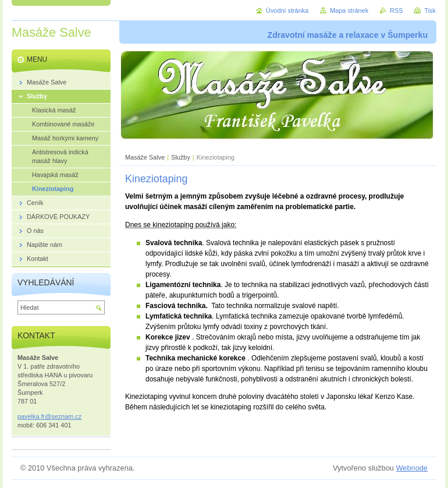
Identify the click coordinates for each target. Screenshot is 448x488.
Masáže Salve (145, 157)
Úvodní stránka (287, 10)
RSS (396, 10)
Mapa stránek (349, 10)
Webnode (412, 468)
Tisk (430, 10)
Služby (181, 157)
